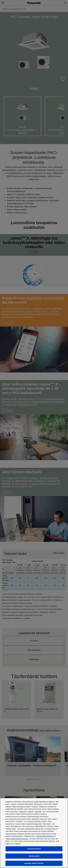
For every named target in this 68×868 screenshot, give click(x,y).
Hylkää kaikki (34, 856)
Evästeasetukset (34, 849)
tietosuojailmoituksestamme (17, 839)
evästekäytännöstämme (45, 836)
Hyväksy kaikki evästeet (34, 863)
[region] (34, 833)
